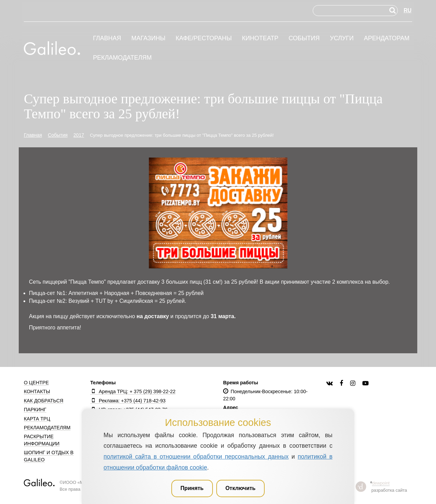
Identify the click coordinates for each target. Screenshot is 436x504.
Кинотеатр (260, 38)
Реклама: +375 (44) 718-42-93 (128, 401)
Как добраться (44, 401)
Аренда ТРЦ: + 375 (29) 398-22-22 (133, 391)
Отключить (241, 488)
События (304, 38)
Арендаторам (387, 38)
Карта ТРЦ (37, 419)
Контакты (37, 391)
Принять (192, 488)
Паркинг (35, 410)
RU (408, 10)
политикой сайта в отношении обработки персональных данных (196, 457)
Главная (107, 38)
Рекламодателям (122, 58)
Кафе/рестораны (204, 38)
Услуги (342, 38)
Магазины (148, 38)
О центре (36, 383)
